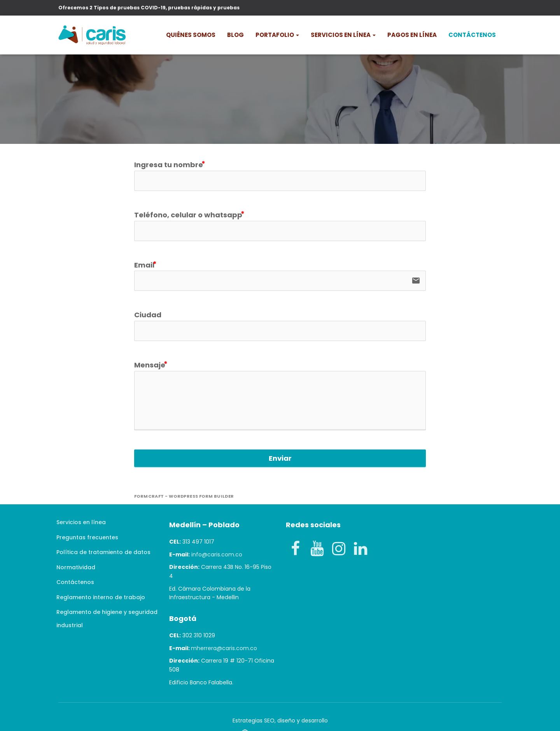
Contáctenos (472, 35)
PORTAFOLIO (277, 35)
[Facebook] (295, 549)
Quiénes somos (191, 35)
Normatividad (76, 567)
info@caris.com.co (217, 554)
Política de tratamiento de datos (103, 552)
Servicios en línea (343, 35)
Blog (235, 35)
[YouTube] (317, 549)
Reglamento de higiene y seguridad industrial (107, 619)
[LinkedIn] (360, 549)
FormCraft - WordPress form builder (184, 496)
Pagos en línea (412, 35)
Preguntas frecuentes (87, 537)
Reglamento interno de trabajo (101, 597)
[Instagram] (339, 549)
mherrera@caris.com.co (224, 648)
